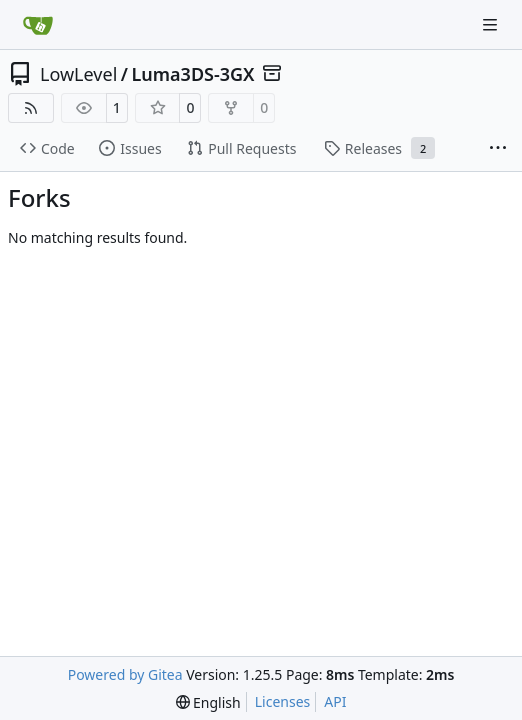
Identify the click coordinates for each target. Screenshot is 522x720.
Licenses (283, 701)
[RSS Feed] (31, 108)
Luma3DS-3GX (192, 74)
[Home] (38, 25)
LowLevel (78, 74)
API (335, 701)
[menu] (208, 702)
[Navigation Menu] (492, 24)
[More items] (498, 149)
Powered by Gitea (125, 674)
